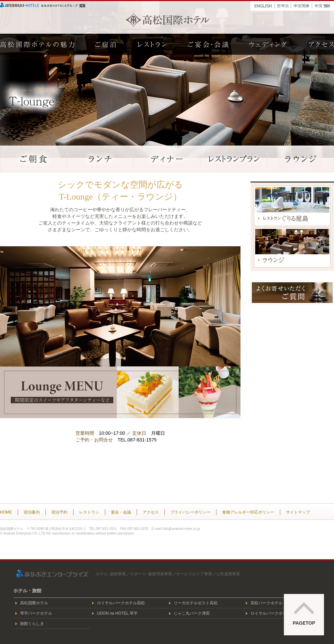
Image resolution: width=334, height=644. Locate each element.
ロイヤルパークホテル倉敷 (275, 613)
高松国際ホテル (168, 20)
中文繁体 (323, 4)
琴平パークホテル (36, 613)
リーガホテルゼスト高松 (196, 603)
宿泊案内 (32, 512)
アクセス (151, 512)
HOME (6, 512)
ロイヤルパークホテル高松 (121, 603)
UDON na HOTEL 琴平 (117, 613)
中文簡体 (301, 4)
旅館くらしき (32, 624)
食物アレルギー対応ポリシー (248, 512)
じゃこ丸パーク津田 (192, 613)
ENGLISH (263, 4)
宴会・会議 (121, 512)
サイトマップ (298, 512)
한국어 (283, 4)
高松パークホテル (267, 603)
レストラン (89, 512)
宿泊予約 (59, 512)
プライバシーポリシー (190, 512)
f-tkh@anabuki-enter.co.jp (181, 529)
